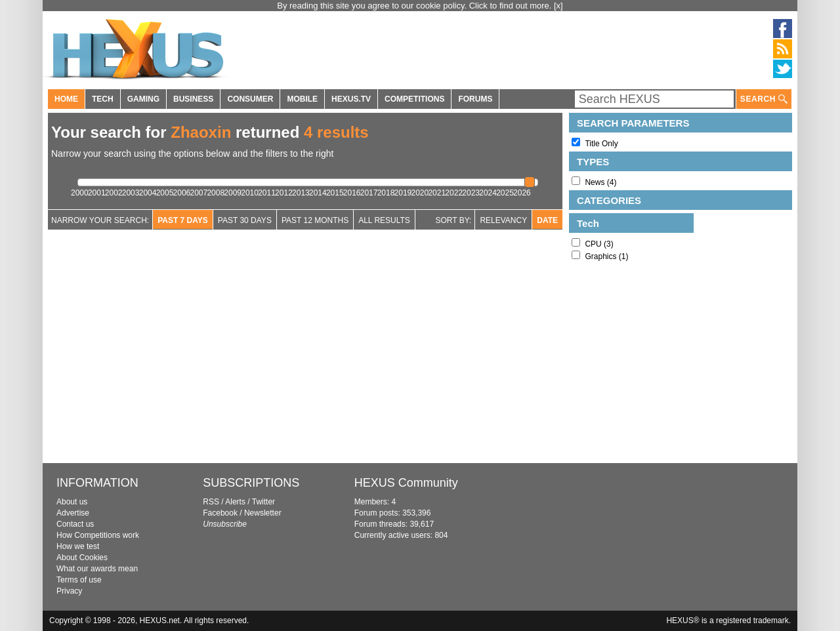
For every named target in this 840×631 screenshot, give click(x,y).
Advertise (73, 513)
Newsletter (263, 513)
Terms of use (79, 580)
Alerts (235, 502)
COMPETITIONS (414, 99)
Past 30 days (245, 220)
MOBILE (302, 99)
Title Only (601, 144)
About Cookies (82, 558)
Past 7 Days (183, 220)
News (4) (600, 182)
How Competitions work (98, 535)
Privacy (69, 591)
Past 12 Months (315, 220)
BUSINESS (193, 99)
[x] (558, 6)
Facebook (220, 513)
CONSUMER (250, 99)
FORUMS (475, 99)
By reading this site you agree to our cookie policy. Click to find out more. (415, 6)
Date (547, 220)
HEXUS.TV (351, 99)
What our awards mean (97, 569)
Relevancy (503, 220)
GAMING (143, 99)
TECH (103, 99)
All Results (384, 220)
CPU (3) (599, 244)
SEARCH (764, 99)
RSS (211, 502)
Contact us (75, 524)
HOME (66, 99)
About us (72, 502)
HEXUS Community (406, 483)
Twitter (263, 502)
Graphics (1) (606, 256)
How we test (78, 546)
